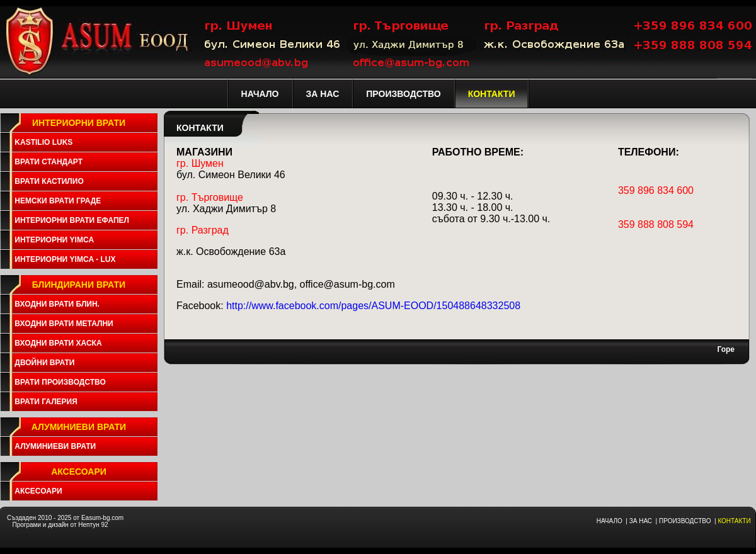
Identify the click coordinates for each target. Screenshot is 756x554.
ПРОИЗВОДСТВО (685, 521)
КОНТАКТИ (734, 521)
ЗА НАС (641, 521)
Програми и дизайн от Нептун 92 (60, 525)
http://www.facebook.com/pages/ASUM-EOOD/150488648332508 (373, 306)
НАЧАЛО (610, 521)
